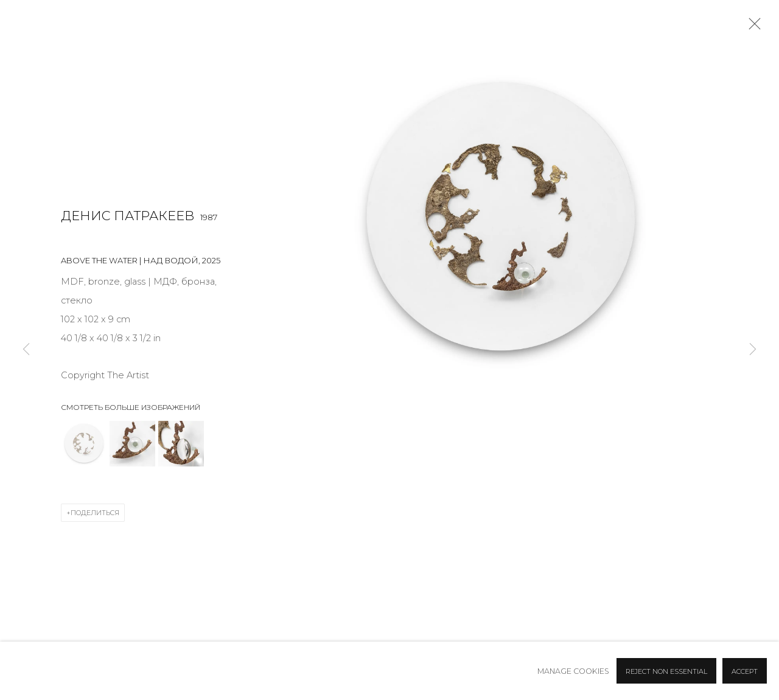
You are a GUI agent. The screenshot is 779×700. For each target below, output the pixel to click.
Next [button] (753, 350)
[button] (84, 444)
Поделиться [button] (95, 513)
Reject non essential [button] (666, 671)
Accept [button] (745, 671)
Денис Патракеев (128, 216)
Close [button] (752, 27)
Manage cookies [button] (573, 671)
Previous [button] (26, 350)
